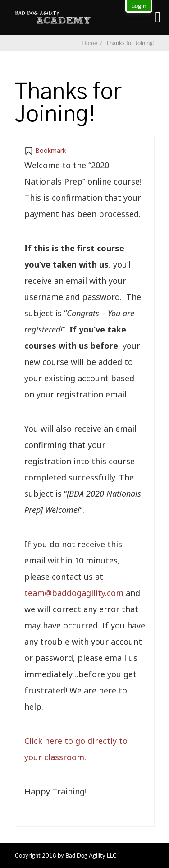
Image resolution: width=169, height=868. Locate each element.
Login (139, 6)
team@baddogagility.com (74, 593)
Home (89, 43)
